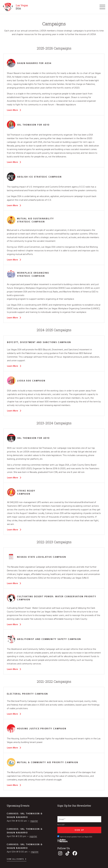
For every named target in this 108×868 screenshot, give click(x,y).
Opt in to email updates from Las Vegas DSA (75, 836)
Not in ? (61, 825)
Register (34, 821)
